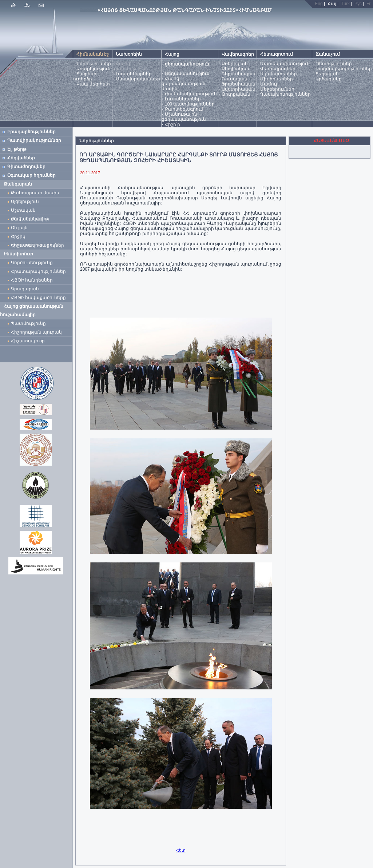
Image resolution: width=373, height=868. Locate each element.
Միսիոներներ (277, 79)
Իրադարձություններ (31, 132)
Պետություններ (334, 64)
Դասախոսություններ (285, 94)
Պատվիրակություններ (34, 140)
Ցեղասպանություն (187, 73)
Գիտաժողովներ (26, 167)
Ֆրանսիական (239, 84)
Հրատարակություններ (38, 271)
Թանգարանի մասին (35, 193)
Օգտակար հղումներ (31, 175)
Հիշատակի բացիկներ (39, 245)
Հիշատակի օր (28, 341)
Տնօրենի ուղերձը (85, 76)
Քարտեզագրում (184, 109)
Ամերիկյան (235, 64)
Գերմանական (239, 74)
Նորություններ (94, 64)
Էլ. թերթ (17, 149)
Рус (358, 4)
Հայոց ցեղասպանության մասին (184, 84)
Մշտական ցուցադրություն (30, 211)
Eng (319, 4)
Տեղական (327, 74)
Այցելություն (25, 202)
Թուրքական (236, 94)
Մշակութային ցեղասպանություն (184, 117)
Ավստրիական (239, 89)
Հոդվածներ (21, 158)
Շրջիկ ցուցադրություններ (35, 237)
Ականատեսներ (279, 74)
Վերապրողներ (278, 69)
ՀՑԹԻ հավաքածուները (38, 298)
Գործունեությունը (32, 263)
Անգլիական (235, 69)
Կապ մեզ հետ (93, 84)
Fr (368, 4)
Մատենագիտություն (285, 64)
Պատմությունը (28, 323)
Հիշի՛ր (172, 124)
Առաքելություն (94, 69)
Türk (345, 4)
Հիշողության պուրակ (36, 332)
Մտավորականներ (138, 79)
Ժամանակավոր (30, 219)
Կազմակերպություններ (344, 69)
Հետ (181, 850)
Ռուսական (235, 79)
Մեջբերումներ (277, 89)
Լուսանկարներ (134, 74)
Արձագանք (329, 79)
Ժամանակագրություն (191, 94)
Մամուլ (269, 84)
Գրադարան (25, 289)
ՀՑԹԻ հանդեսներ (33, 280)
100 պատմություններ (190, 104)
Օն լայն (21, 228)
